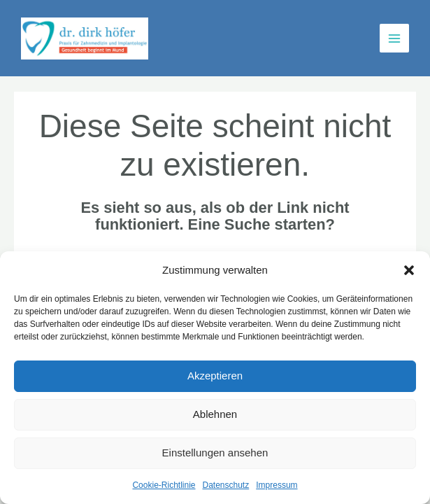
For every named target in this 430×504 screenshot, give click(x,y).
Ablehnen (215, 414)
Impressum (277, 485)
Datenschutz (226, 485)
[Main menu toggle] (394, 38)
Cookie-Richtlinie (164, 485)
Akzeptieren (215, 376)
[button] (409, 270)
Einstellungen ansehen (215, 453)
